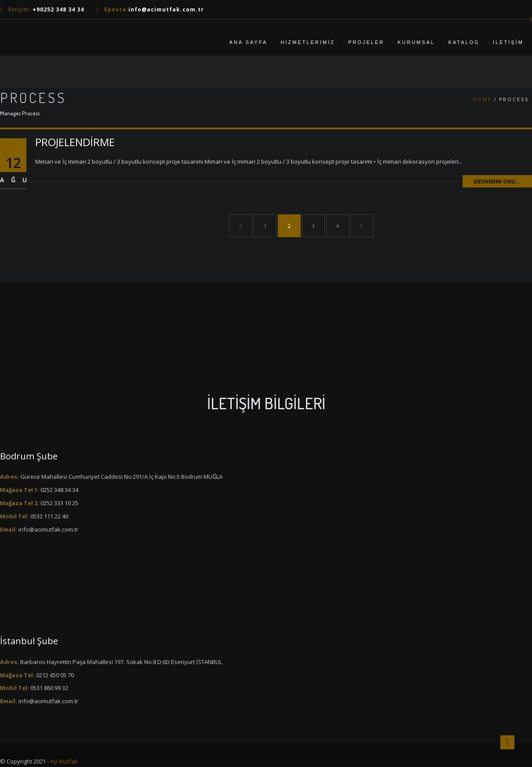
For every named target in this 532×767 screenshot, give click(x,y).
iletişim (508, 42)
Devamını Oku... (497, 181)
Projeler (366, 42)
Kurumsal (416, 42)
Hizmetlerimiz (308, 42)
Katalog (464, 42)
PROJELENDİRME (75, 142)
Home (482, 99)
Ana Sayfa (248, 42)
